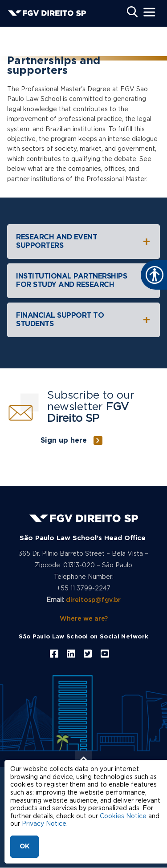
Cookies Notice (123, 816)
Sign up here (64, 440)
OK (24, 847)
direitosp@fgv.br (93, 600)
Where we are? (84, 619)
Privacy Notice (44, 824)
